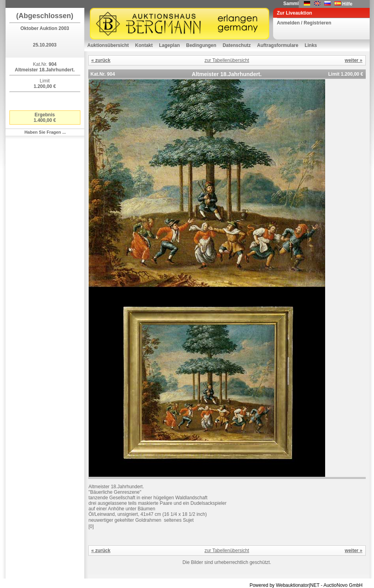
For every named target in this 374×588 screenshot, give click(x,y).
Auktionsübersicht (108, 45)
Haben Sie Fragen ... (45, 132)
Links (311, 45)
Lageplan (170, 45)
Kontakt (144, 45)
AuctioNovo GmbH (343, 585)
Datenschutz (237, 45)
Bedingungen (201, 45)
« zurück (101, 60)
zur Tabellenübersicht (227, 60)
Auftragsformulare (278, 45)
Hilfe (347, 4)
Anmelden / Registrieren (304, 23)
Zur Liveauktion (295, 13)
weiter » (354, 60)
